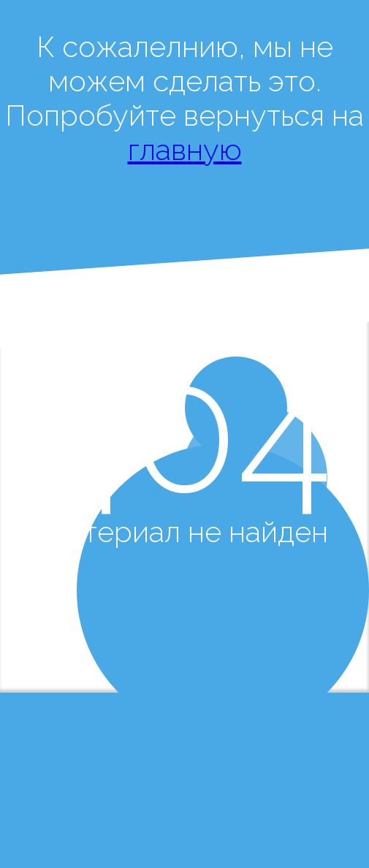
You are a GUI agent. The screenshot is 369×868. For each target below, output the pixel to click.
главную (185, 149)
